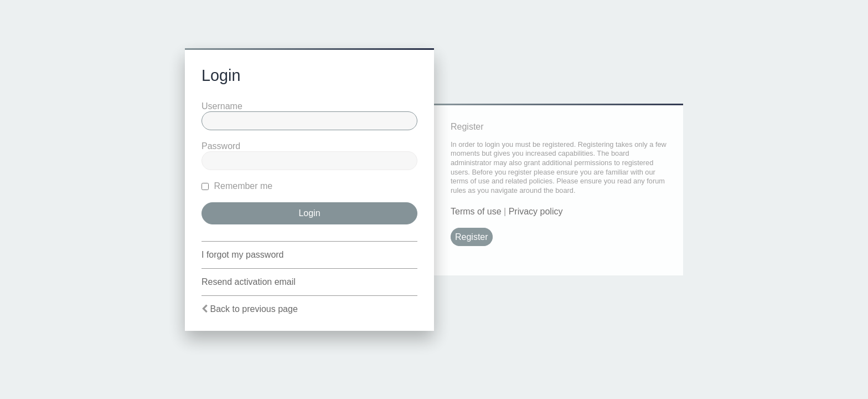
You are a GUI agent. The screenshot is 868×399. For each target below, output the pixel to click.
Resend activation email (249, 282)
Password (221, 146)
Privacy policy (536, 211)
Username (222, 106)
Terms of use (476, 211)
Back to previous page (254, 309)
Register (472, 237)
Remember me (237, 186)
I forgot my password (243, 255)
